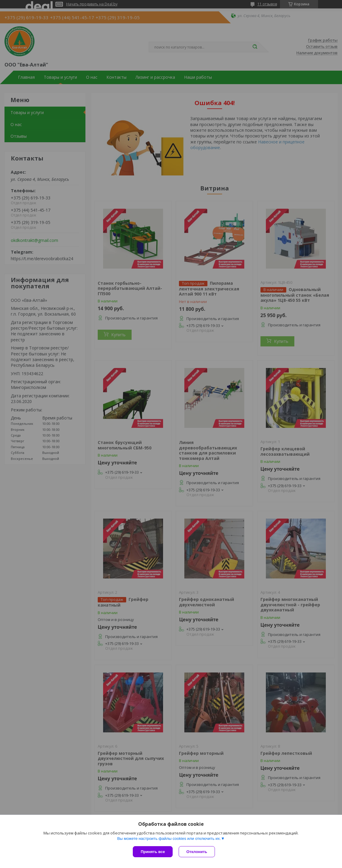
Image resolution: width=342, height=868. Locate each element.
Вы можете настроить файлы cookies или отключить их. (169, 839)
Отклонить (197, 852)
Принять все (153, 852)
